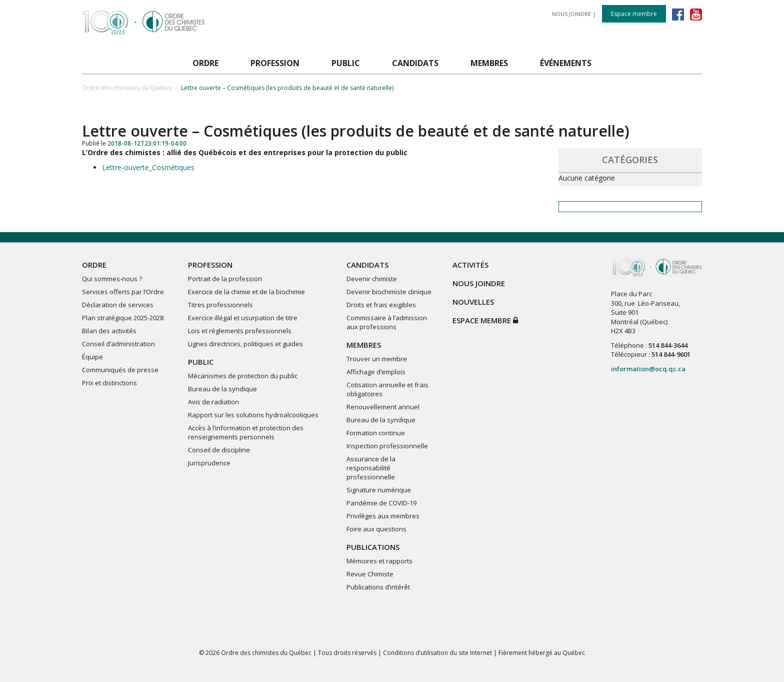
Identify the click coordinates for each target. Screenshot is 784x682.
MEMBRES (364, 345)
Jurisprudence (209, 463)
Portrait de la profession (225, 279)
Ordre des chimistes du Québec (127, 88)
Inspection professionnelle (387, 446)
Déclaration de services (118, 305)
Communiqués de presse (120, 370)
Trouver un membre (377, 359)
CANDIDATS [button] (415, 63)
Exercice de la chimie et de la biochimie (246, 292)
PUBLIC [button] (346, 63)
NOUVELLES (473, 302)
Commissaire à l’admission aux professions (387, 322)
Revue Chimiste (370, 574)
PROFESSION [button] (275, 63)
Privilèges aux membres (383, 516)
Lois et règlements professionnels (240, 331)
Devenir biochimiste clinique (389, 292)
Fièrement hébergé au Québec (542, 653)
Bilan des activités (109, 331)
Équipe (92, 357)
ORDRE (94, 265)
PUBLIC (201, 362)
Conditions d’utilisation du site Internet (437, 653)
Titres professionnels (220, 305)
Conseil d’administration (118, 344)
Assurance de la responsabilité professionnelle (371, 468)
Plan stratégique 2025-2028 (123, 318)
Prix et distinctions (109, 383)
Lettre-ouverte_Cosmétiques (148, 167)
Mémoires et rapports (379, 561)
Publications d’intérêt (378, 587)
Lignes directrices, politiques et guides (245, 344)
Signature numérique (379, 490)
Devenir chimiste (372, 279)
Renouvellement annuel (383, 407)
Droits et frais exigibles (381, 305)
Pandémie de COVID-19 (381, 503)
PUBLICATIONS (373, 547)
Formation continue (376, 433)
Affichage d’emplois (376, 372)
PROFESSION (210, 265)
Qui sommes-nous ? (112, 279)
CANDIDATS (367, 265)
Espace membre (634, 14)
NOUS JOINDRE (571, 14)
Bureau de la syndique (222, 389)
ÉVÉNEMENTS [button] (566, 63)
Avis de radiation (213, 402)
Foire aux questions (376, 529)
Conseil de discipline (219, 450)
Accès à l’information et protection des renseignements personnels (246, 432)
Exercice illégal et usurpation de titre (243, 318)
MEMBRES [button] (489, 63)
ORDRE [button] (205, 63)
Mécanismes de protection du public (243, 376)
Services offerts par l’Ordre (123, 292)
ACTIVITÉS (470, 265)
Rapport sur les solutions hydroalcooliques (253, 415)
